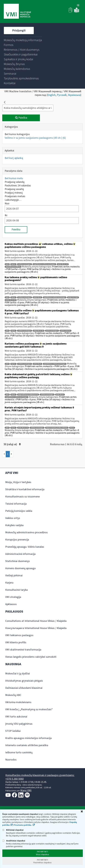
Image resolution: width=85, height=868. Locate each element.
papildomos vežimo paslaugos (44, 264)
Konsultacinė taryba (16, 590)
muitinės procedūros (13, 267)
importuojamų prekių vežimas (57, 428)
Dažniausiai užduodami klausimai (24, 688)
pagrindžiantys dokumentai (28, 395)
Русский (62, 95)
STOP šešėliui (13, 731)
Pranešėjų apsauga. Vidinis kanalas (25, 547)
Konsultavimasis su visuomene (22, 497)
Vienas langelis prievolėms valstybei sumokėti (31, 657)
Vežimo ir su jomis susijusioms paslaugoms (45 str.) (35, 138)
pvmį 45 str (37, 297)
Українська (74, 95)
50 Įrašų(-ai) (12, 444)
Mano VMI (26, 790)
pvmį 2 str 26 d (73, 297)
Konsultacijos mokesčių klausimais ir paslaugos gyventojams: (40, 775)
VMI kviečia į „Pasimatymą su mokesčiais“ (29, 709)
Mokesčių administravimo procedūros (26, 533)
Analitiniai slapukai (14, 841)
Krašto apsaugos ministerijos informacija (28, 738)
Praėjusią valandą (15, 182)
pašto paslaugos (52, 331)
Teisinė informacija (16, 504)
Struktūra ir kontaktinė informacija (25, 489)
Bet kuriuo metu (14, 178)
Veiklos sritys (13, 518)
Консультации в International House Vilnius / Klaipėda (36, 628)
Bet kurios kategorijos (17, 134)
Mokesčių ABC (13, 695)
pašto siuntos (65, 331)
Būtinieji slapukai (13, 830)
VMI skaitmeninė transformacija (23, 650)
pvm (7, 264)
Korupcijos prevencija (17, 540)
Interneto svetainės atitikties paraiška (27, 745)
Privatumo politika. (23, 825)
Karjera (9, 583)
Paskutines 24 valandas (18, 186)
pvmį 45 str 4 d (39, 331)
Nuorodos (11, 760)
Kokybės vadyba (14, 525)
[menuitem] (23, 40)
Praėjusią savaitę (14, 189)
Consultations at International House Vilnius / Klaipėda (36, 621)
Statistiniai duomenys (18, 561)
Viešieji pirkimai (14, 576)
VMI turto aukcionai (16, 717)
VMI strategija (13, 597)
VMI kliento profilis (16, 643)
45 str (72, 428)
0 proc (13, 264)
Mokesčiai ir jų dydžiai (18, 674)
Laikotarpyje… (13, 200)
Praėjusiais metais (15, 196)
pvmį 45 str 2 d (63, 264)
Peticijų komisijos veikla (19, 511)
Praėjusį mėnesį (14, 193)
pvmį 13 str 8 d (11, 300)
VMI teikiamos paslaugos (19, 635)
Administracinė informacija (20, 554)
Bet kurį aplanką (14, 158)
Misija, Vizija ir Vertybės (18, 482)
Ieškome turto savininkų (19, 753)
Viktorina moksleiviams (18, 702)
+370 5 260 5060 (15, 779)
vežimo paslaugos (25, 264)
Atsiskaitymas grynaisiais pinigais (24, 681)
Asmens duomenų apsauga (20, 568)
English (51, 95)
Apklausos (11, 604)
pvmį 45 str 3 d (23, 428)
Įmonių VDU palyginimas (19, 724)
